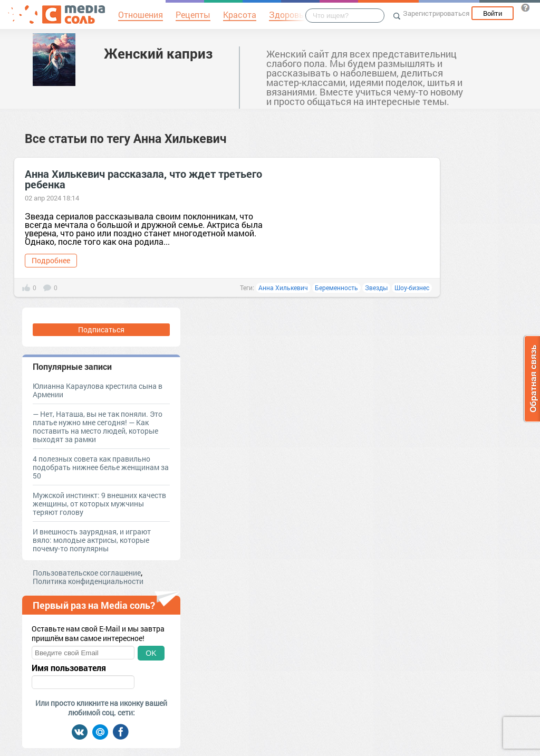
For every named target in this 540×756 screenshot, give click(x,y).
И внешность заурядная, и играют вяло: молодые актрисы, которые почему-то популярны (92, 540)
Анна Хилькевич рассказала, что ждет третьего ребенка (143, 179)
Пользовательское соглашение (87, 573)
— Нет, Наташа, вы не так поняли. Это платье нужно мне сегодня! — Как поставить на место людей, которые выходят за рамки (98, 427)
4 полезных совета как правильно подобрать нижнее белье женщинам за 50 (101, 467)
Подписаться (101, 329)
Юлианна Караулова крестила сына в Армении (98, 390)
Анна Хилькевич (283, 288)
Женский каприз (158, 53)
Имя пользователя (69, 668)
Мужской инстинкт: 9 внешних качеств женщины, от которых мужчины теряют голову (99, 504)
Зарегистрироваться (436, 13)
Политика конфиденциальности (88, 581)
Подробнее (51, 260)
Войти (493, 13)
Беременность (336, 288)
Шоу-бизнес (412, 288)
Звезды (376, 288)
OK (151, 653)
